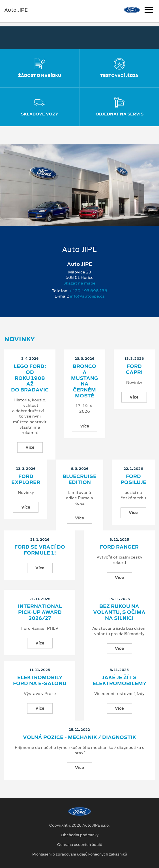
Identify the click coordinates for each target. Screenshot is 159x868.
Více (30, 447)
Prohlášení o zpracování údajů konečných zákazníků (80, 854)
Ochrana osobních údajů (80, 845)
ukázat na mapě (79, 283)
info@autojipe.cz (87, 296)
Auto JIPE (16, 10)
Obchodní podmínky (80, 835)
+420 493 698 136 (88, 291)
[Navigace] (149, 10)
